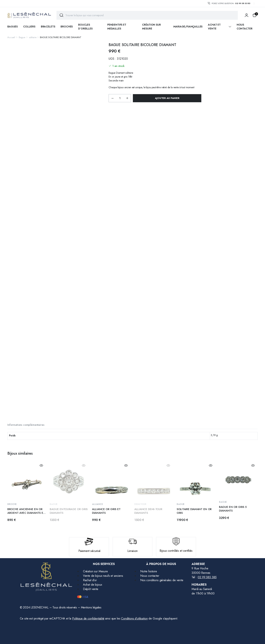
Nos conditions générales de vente (162, 580)
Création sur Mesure (95, 571)
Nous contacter (245, 27)
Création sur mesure (151, 27)
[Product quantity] (120, 98)
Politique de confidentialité (88, 618)
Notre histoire (149, 571)
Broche (12, 504)
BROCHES (67, 27)
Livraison (133, 551)
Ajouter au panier (167, 98)
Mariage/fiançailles (188, 27)
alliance (97, 504)
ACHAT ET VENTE (214, 27)
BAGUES (13, 27)
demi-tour (140, 504)
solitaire (33, 37)
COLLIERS (29, 27)
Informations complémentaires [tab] (26, 425)
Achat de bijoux (93, 585)
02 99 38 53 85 (243, 3)
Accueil (11, 37)
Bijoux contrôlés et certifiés (176, 551)
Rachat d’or (90, 580)
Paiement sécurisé (89, 551)
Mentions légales (91, 607)
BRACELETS (48, 27)
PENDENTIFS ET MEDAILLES (117, 27)
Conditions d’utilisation (134, 618)
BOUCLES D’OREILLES (85, 27)
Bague (22, 37)
